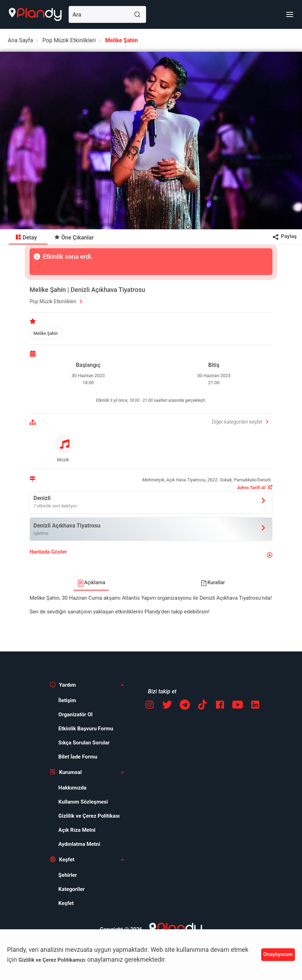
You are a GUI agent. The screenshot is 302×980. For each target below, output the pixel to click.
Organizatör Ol (75, 714)
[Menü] (290, 14)
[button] (151, 555)
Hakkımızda (73, 788)
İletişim (67, 700)
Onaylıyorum (278, 954)
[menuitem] (28, 237)
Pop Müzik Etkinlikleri (69, 40)
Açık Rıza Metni (77, 830)
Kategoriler (72, 889)
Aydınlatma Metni (79, 844)
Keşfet (66, 903)
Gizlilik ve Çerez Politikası (89, 816)
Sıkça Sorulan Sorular (84, 743)
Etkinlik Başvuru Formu (86, 729)
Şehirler (68, 875)
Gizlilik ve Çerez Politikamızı (52, 960)
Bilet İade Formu (78, 757)
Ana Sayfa (20, 40)
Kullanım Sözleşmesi (83, 802)
